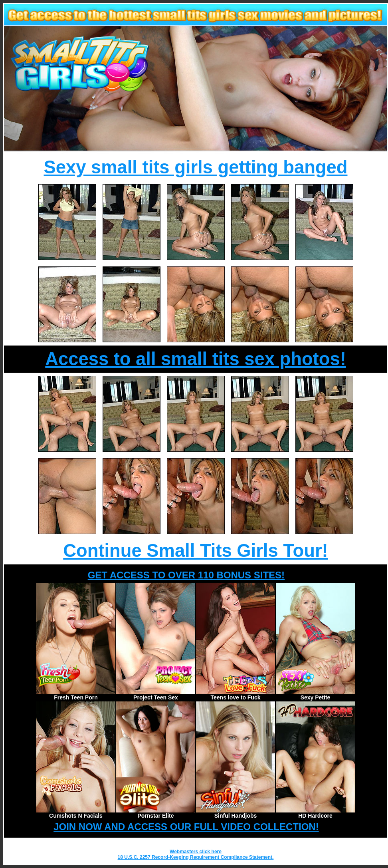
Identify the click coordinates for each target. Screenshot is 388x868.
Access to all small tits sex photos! (195, 359)
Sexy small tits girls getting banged (196, 167)
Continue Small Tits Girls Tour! (195, 551)
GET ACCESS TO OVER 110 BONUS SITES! (186, 575)
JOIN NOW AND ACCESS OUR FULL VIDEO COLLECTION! (186, 827)
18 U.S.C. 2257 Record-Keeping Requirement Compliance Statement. (196, 857)
